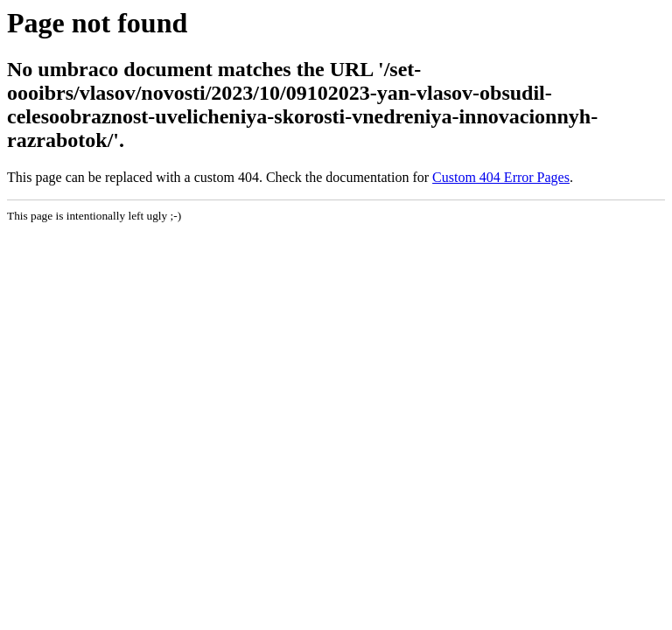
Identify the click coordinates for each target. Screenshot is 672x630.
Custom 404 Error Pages (501, 177)
